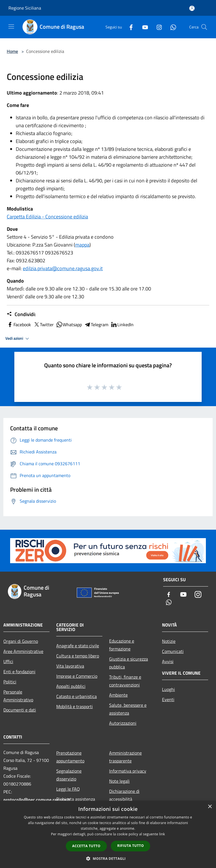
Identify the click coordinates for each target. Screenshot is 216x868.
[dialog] (108, 834)
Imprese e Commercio (77, 676)
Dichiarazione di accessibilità (124, 795)
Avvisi (168, 661)
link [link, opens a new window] (162, 834)
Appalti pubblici (71, 686)
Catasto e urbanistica (76, 696)
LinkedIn (122, 325)
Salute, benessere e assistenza (128, 709)
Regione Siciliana (25, 8)
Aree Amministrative (23, 651)
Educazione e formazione (122, 645)
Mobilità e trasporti (75, 706)
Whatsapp (69, 325)
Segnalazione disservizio (69, 775)
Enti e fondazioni (19, 672)
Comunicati (173, 651)
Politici (10, 682)
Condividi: (21, 314)
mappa (82, 245)
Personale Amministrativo (18, 696)
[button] (108, 858)
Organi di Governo (21, 641)
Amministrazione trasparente (125, 757)
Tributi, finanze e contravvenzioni (125, 681)
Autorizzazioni (123, 723)
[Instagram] (157, 27)
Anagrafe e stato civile (78, 646)
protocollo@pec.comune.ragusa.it (37, 800)
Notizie (169, 641)
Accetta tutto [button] (86, 846)
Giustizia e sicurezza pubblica (129, 663)
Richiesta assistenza (76, 799)
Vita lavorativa (70, 666)
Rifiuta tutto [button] (131, 846)
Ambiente (118, 695)
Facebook (19, 325)
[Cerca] (204, 27)
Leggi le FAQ (68, 789)
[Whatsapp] (171, 27)
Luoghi (168, 689)
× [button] (210, 807)
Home (12, 51)
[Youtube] (143, 27)
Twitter (43, 325)
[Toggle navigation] (11, 26)
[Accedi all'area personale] (192, 8)
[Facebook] (129, 27)
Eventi (168, 699)
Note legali (119, 781)
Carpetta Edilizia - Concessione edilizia (47, 217)
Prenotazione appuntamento (70, 757)
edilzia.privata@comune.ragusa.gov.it (63, 268)
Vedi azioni (18, 339)
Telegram (96, 325)
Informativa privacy (128, 771)
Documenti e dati (20, 710)
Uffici (8, 661)
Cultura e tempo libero (78, 656)
